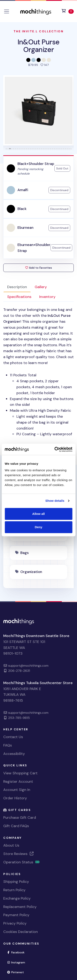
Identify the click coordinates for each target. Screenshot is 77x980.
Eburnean (25, 228)
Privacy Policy (15, 923)
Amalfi (23, 190)
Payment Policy (16, 915)
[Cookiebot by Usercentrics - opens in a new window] (55, 449)
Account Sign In (17, 790)
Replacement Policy (20, 907)
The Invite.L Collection (39, 31)
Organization (31, 572)
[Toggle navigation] (7, 11)
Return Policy (14, 890)
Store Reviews (19, 854)
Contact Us (13, 737)
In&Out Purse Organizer (39, 46)
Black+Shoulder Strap (36, 164)
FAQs (8, 745)
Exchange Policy (17, 898)
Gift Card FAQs (16, 826)
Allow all (38, 514)
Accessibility (14, 754)
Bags (24, 553)
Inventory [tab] (47, 297)
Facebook (17, 952)
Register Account (18, 782)
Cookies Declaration (21, 932)
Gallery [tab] (41, 287)
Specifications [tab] (19, 297)
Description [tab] (17, 287)
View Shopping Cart (20, 773)
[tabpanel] (38, 372)
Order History (15, 798)
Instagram (18, 962)
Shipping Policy (16, 882)
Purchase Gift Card (20, 818)
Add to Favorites (39, 268)
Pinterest (17, 972)
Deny (38, 527)
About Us (11, 845)
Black (22, 209)
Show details (55, 501)
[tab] (6, 149)
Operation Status (22, 862)
